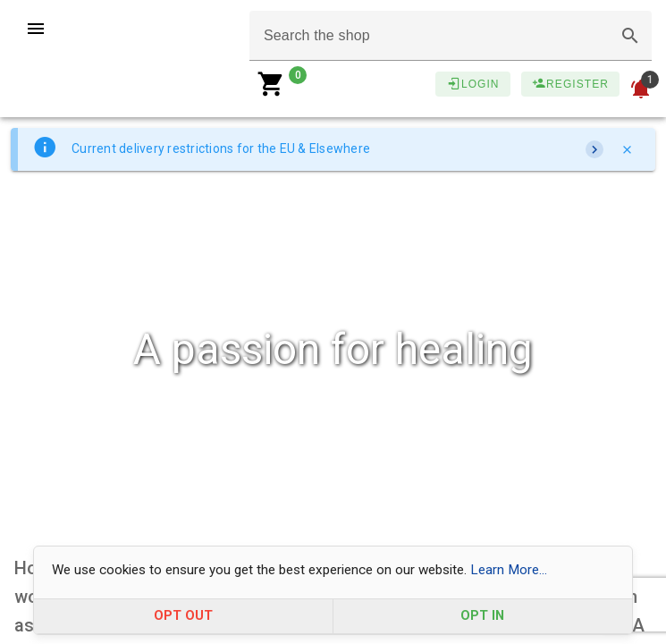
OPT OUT (183, 616)
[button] (630, 36)
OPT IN (482, 616)
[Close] (627, 149)
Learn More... (509, 570)
